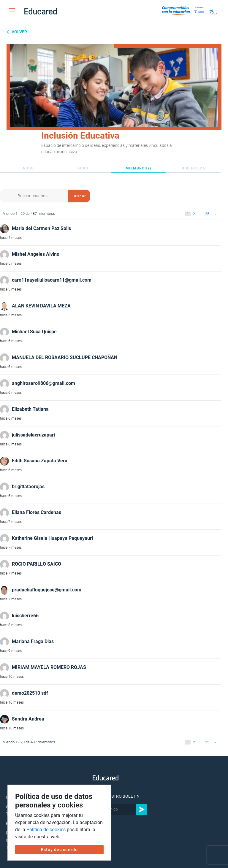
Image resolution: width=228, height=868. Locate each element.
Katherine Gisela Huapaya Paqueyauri (52, 538)
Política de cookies (46, 830)
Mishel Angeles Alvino (36, 254)
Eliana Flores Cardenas (37, 512)
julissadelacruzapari (33, 435)
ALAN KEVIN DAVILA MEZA (41, 306)
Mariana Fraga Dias (33, 641)
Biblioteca (193, 168)
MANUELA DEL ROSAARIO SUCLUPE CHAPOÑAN (65, 357)
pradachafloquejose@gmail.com (47, 590)
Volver (19, 32)
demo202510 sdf (30, 693)
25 (207, 214)
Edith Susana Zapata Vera (40, 461)
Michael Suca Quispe (34, 332)
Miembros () (138, 168)
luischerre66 (25, 616)
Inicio (28, 168)
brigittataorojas (28, 487)
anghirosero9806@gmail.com (43, 383)
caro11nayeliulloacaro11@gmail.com (52, 280)
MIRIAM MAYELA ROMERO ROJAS (49, 667)
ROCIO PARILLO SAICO (37, 564)
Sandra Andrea (28, 719)
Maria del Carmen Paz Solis (41, 228)
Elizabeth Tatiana (30, 409)
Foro (83, 168)
